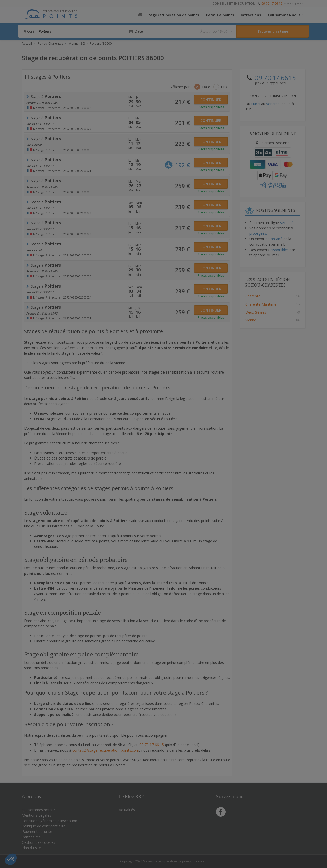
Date (206, 87)
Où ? (29, 31)
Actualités (127, 810)
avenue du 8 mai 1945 (42, 103)
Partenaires (31, 837)
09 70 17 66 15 (272, 3)
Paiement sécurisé (37, 831)
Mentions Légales (36, 815)
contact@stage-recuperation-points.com (106, 750)
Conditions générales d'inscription (49, 821)
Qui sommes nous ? (38, 810)
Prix (224, 87)
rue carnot (34, 145)
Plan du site (31, 848)
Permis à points (220, 15)
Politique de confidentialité (44, 826)
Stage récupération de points (173, 15)
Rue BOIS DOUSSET (40, 124)
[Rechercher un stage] (273, 31)
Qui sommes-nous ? (286, 15)
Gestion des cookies (38, 842)
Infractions (251, 15)
